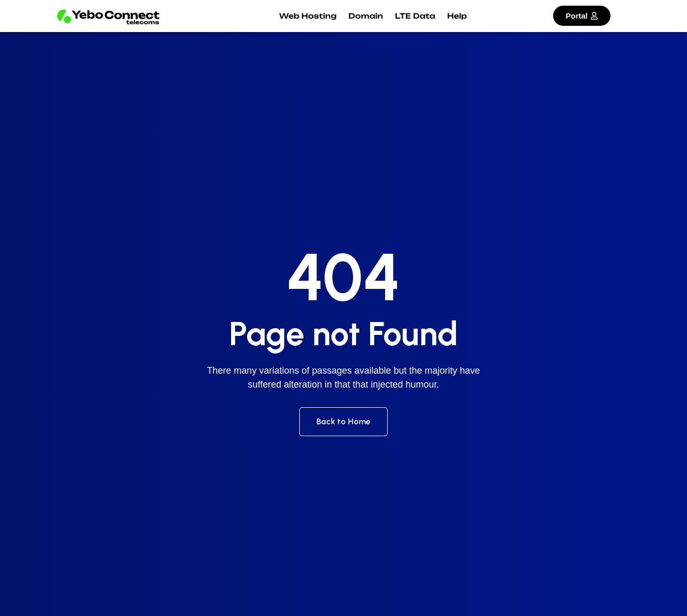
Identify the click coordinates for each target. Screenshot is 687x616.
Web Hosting (308, 16)
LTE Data (415, 16)
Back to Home (343, 421)
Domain (366, 16)
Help (457, 16)
